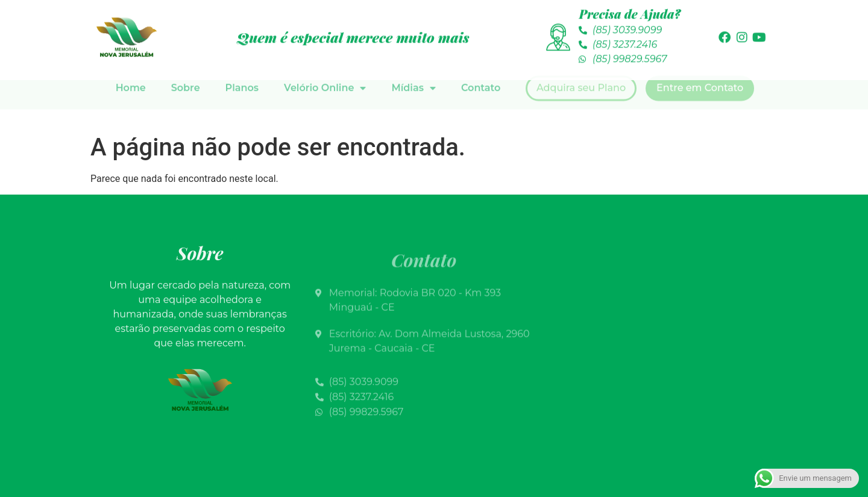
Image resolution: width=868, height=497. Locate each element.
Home (131, 68)
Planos (242, 68)
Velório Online (325, 68)
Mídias (413, 68)
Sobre (186, 68)
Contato (481, 68)
